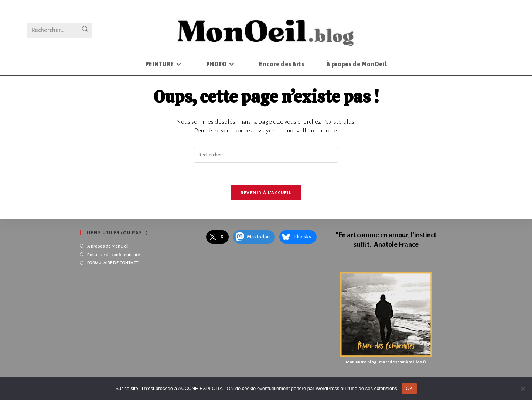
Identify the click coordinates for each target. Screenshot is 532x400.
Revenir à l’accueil (266, 193)
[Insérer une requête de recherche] (266, 155)
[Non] (523, 389)
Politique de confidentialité (114, 255)
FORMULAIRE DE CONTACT (113, 263)
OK (409, 388)
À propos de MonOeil (108, 246)
